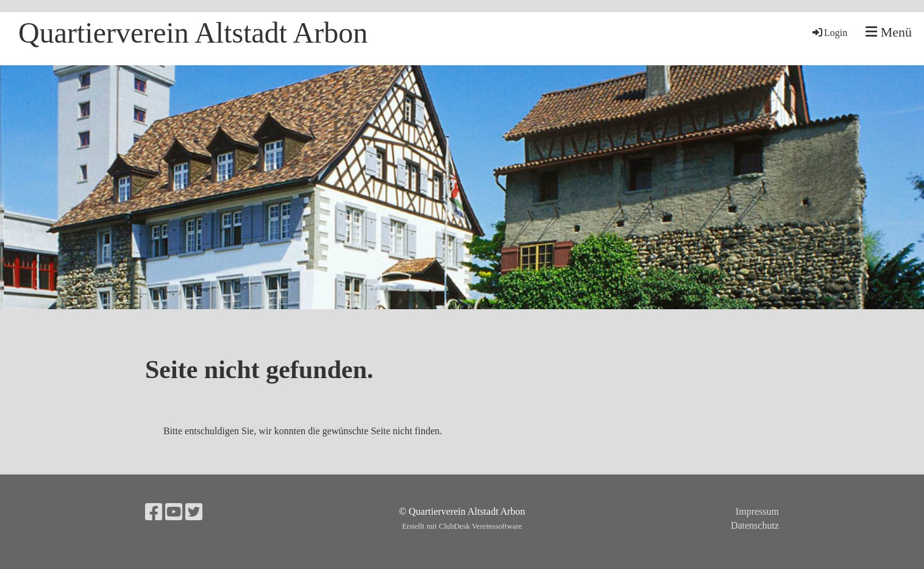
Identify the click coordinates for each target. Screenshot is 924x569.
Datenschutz (755, 525)
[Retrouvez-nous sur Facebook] (154, 512)
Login (829, 33)
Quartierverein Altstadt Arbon (193, 33)
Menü (889, 32)
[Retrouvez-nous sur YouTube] (174, 512)
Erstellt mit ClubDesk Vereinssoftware (462, 526)
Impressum (757, 511)
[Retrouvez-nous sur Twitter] (194, 512)
